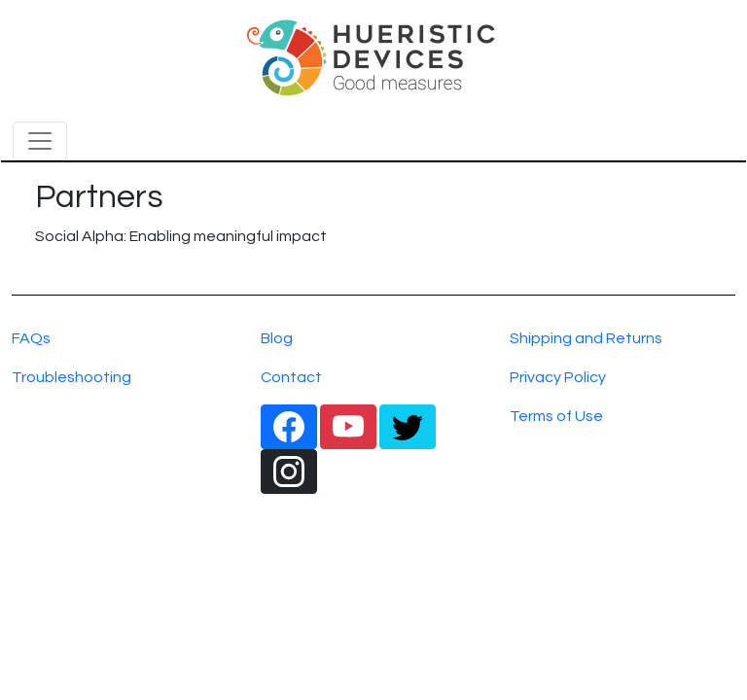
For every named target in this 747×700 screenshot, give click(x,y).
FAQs (31, 338)
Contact (291, 377)
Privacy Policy (558, 377)
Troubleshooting (71, 377)
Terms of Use (556, 416)
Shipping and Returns (586, 338)
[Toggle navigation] (40, 141)
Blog (277, 338)
